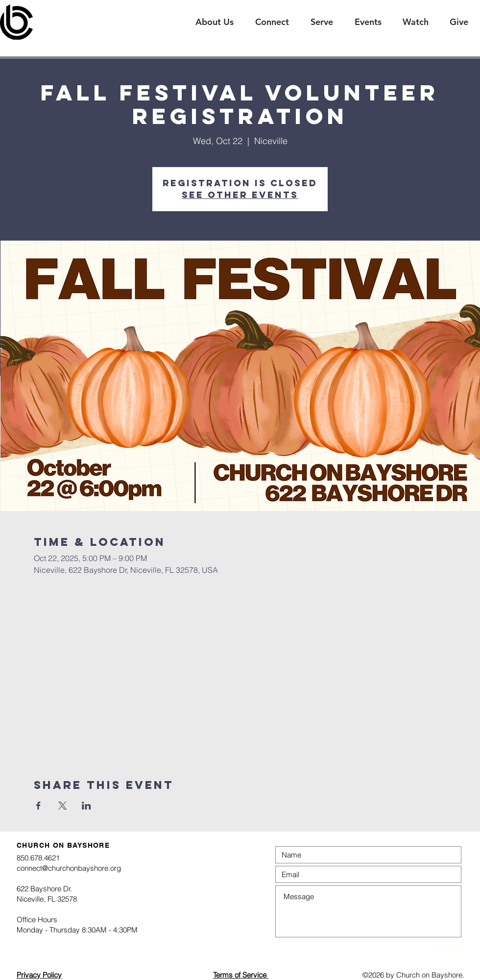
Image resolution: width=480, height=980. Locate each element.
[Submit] (425, 949)
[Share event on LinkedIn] (86, 806)
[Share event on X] (62, 806)
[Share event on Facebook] (38, 806)
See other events (240, 195)
